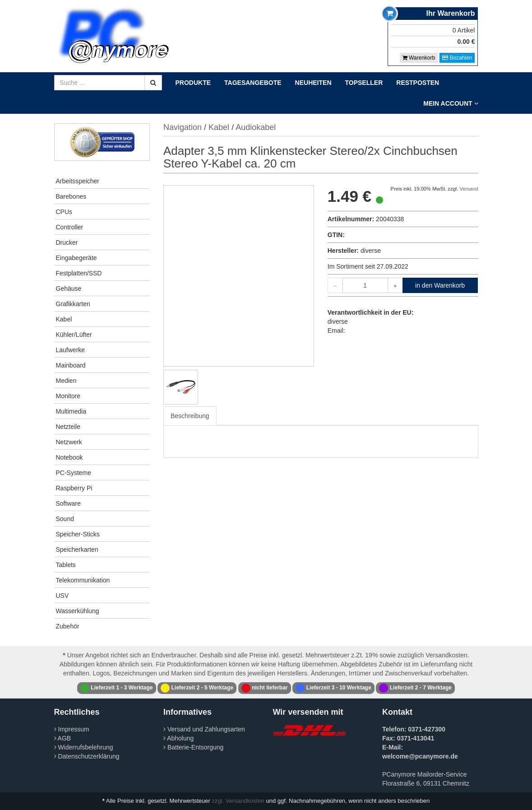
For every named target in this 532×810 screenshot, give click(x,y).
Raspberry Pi (74, 488)
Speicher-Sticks (78, 534)
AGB (63, 738)
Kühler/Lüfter (74, 335)
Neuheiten (313, 83)
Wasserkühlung (78, 611)
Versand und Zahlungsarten (204, 729)
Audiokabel (256, 127)
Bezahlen (457, 58)
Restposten (418, 83)
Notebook (69, 457)
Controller (70, 227)
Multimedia (71, 411)
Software (68, 503)
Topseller (364, 83)
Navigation (183, 127)
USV (62, 596)
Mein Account (451, 103)
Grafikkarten (73, 304)
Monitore (68, 396)
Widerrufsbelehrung (84, 747)
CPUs (64, 212)
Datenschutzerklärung (87, 756)
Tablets (66, 565)
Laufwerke (71, 350)
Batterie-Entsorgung (193, 747)
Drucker (67, 242)
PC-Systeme (74, 473)
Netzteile (68, 427)
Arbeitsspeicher (78, 181)
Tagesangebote (253, 83)
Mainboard (71, 365)
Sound (65, 519)
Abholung (178, 738)
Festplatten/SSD (79, 273)
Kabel (64, 319)
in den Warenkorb (440, 285)
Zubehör (68, 626)
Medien (66, 381)
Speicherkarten (77, 549)
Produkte (193, 83)
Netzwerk (69, 442)
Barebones (71, 196)
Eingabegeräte (76, 258)
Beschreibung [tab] (190, 416)
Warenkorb (419, 58)
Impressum (72, 729)
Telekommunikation (83, 580)
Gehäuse (69, 289)
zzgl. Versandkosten (238, 801)
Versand (469, 189)
